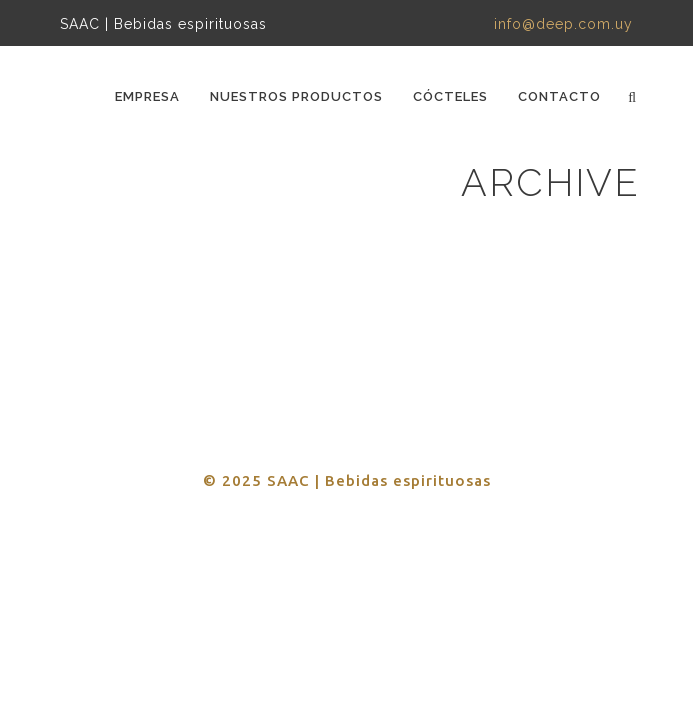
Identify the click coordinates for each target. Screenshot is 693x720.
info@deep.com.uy (563, 24)
